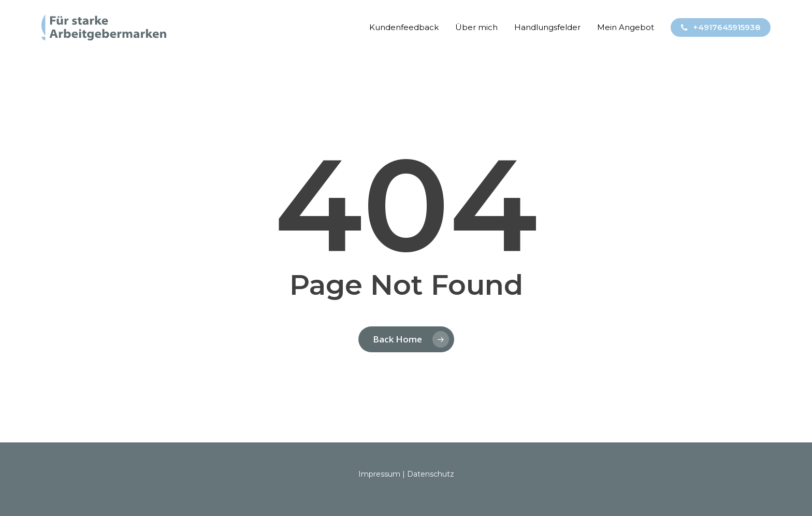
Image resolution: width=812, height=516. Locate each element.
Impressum (379, 474)
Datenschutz (431, 474)
